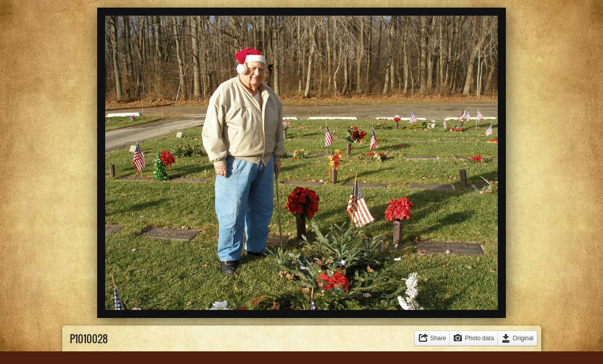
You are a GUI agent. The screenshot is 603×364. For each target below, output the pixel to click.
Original (523, 338)
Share (438, 338)
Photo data (480, 338)
